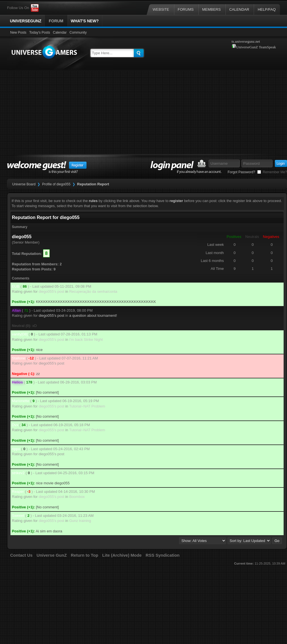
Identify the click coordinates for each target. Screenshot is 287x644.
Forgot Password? (241, 172)
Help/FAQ (267, 9)
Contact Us (21, 555)
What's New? (85, 21)
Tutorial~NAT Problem (87, 406)
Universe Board (24, 184)
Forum (56, 21)
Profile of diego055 (56, 184)
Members (212, 9)
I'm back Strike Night (86, 340)
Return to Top (84, 555)
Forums (186, 9)
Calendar (239, 9)
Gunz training (80, 521)
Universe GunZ (52, 555)
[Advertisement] (144, 114)
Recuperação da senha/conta (93, 291)
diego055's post (52, 291)
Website (161, 9)
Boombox (77, 497)
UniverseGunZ (26, 21)
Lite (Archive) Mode (122, 555)
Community (78, 32)
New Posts (18, 32)
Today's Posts (40, 32)
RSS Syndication (163, 555)
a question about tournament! (93, 316)
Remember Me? (272, 172)
